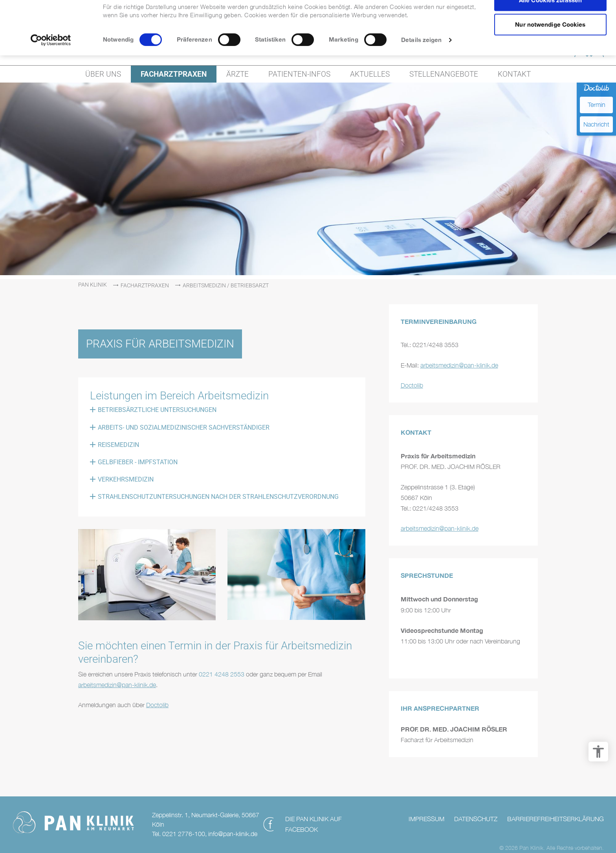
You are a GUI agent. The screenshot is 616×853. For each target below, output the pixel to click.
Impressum (426, 819)
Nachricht (596, 124)
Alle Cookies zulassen (550, 20)
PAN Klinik (93, 285)
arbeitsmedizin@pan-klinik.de (117, 685)
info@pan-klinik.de (233, 834)
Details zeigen (421, 60)
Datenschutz (476, 819)
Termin (597, 105)
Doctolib (157, 705)
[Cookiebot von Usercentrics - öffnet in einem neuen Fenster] (51, 60)
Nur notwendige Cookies (550, 45)
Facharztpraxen (145, 285)
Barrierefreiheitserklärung (555, 819)
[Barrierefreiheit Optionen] (598, 752)
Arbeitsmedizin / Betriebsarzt (226, 285)
